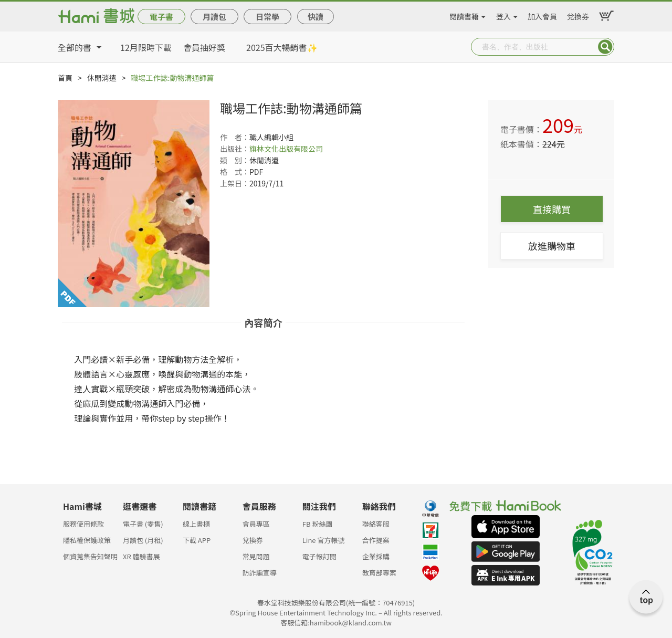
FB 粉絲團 (318, 524)
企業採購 (376, 556)
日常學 (267, 17)
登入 (503, 15)
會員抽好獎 (204, 47)
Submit (605, 47)
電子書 (161, 17)
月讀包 (214, 17)
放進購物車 (552, 246)
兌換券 (578, 15)
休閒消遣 (102, 78)
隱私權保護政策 (87, 540)
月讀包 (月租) (143, 540)
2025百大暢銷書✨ (282, 47)
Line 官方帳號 (324, 540)
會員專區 (256, 524)
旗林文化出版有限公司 (286, 149)
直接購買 (552, 209)
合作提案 (376, 540)
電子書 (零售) (143, 524)
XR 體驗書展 (141, 556)
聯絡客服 (376, 524)
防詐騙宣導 (260, 573)
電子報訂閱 (319, 556)
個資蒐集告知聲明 (90, 556)
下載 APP (197, 540)
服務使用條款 (83, 524)
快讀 (316, 17)
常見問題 (256, 556)
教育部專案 (379, 573)
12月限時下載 (146, 47)
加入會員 (542, 15)
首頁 (65, 78)
